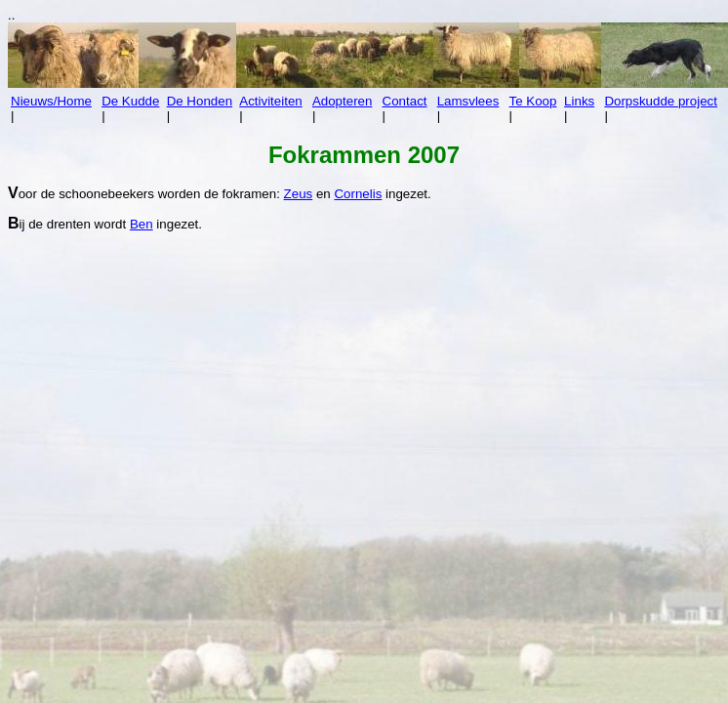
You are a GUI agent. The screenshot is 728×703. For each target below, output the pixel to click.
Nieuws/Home (51, 101)
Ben (142, 224)
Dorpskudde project (661, 101)
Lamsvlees (468, 101)
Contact (405, 101)
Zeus (299, 194)
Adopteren (343, 101)
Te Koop (533, 101)
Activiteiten (270, 101)
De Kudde (130, 101)
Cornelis (358, 194)
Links (579, 101)
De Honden (200, 101)
